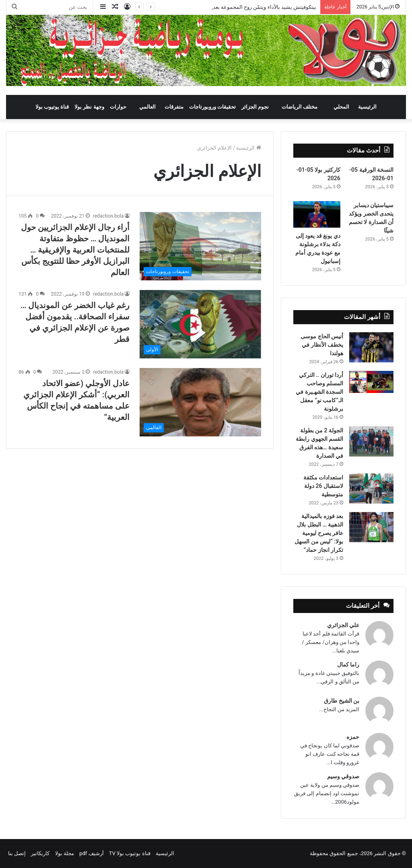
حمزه (353, 737)
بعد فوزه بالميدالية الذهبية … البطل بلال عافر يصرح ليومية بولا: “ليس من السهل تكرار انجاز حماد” (319, 533)
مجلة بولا (65, 853)
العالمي (147, 107)
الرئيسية (367, 107)
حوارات (118, 107)
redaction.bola (108, 216)
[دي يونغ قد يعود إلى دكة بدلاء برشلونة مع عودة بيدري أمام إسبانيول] (317, 214)
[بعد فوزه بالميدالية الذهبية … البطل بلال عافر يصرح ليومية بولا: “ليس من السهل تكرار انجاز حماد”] (371, 527)
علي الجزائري (343, 625)
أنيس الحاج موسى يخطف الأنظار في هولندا (322, 345)
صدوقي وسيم (343, 776)
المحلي (341, 107)
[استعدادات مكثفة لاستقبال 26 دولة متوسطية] (371, 489)
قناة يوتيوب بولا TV (130, 853)
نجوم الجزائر (255, 107)
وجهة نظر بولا (89, 107)
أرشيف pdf (91, 853)
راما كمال (348, 664)
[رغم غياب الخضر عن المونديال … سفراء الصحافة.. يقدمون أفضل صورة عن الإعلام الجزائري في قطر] (200, 324)
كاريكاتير (40, 853)
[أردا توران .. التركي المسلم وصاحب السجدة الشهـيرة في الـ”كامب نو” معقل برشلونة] (371, 382)
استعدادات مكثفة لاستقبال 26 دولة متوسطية (323, 486)
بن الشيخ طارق (342, 701)
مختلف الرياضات (300, 107)
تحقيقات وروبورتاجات (212, 107)
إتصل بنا (17, 853)
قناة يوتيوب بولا (52, 107)
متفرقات (174, 107)
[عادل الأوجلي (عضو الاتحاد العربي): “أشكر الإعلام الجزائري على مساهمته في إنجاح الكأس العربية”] (200, 402)
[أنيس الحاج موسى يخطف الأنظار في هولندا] (371, 347)
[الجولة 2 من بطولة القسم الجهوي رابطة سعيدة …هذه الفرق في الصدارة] (371, 441)
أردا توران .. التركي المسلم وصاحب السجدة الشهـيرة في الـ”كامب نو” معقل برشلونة (319, 392)
